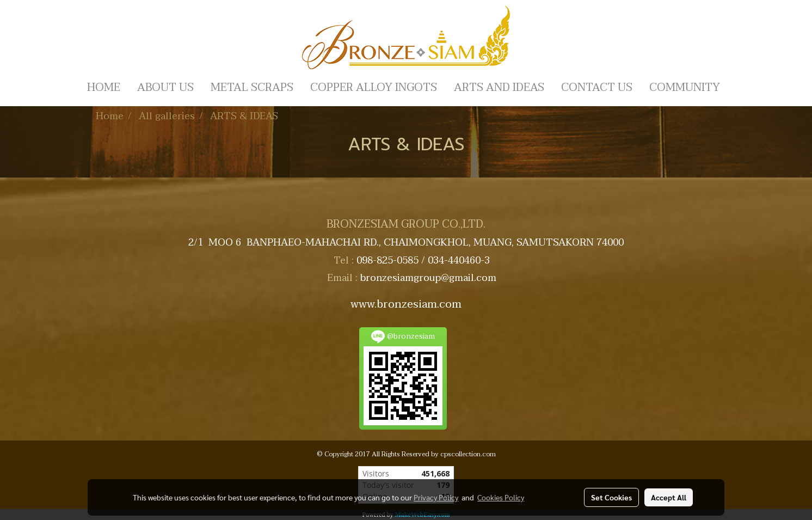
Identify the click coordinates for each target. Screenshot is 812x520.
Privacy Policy (436, 497)
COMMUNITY (685, 88)
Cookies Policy (501, 497)
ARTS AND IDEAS (499, 88)
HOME (104, 88)
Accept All (669, 497)
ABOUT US (165, 88)
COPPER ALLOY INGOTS (374, 88)
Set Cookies (611, 497)
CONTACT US (597, 88)
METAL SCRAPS (252, 88)
